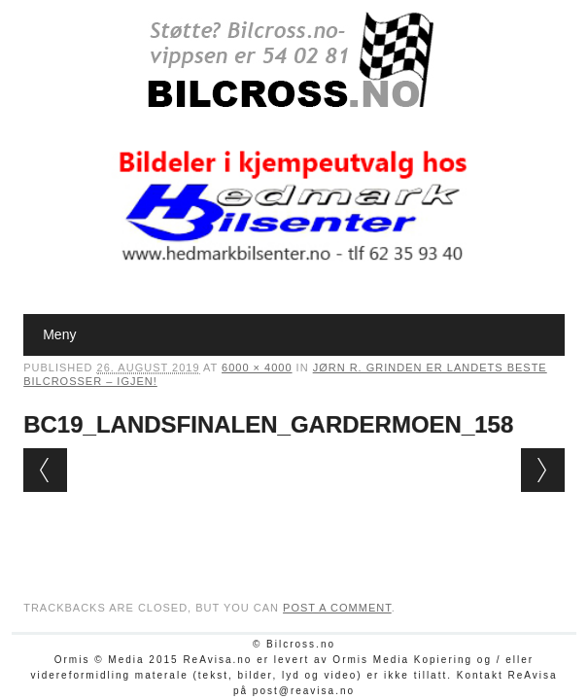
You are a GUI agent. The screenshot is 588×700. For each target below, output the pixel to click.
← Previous (45, 470)
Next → (543, 470)
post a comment (337, 608)
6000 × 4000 (257, 367)
